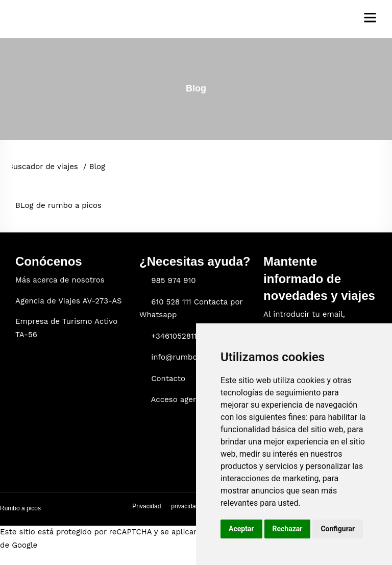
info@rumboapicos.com (195, 357)
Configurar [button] (338, 529)
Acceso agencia (180, 399)
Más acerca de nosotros (60, 280)
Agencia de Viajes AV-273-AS (69, 301)
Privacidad (146, 506)
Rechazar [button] (288, 529)
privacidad (185, 506)
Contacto (168, 379)
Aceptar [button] (241, 529)
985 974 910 (173, 280)
